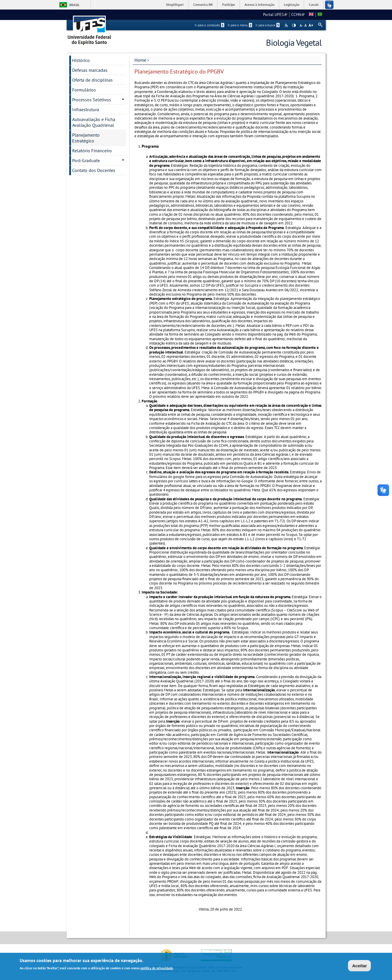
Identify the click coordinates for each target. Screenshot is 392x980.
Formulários (84, 90)
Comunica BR (203, 4)
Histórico (81, 60)
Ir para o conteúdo (209, 25)
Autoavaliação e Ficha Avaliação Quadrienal (94, 122)
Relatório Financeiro (92, 151)
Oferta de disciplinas (92, 80)
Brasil (74, 5)
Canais (314, 4)
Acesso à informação (259, 4)
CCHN (298, 14)
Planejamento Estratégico (86, 138)
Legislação (292, 4)
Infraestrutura (86, 109)
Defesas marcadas (90, 70)
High (294, 25)
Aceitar (359, 967)
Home (140, 60)
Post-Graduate (86, 160)
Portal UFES (275, 14)
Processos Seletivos (92, 100)
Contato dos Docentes (94, 170)
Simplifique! (175, 4)
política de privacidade (157, 969)
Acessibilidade (287, 25)
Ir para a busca (268, 25)
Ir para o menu (240, 25)
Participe (229, 4)
